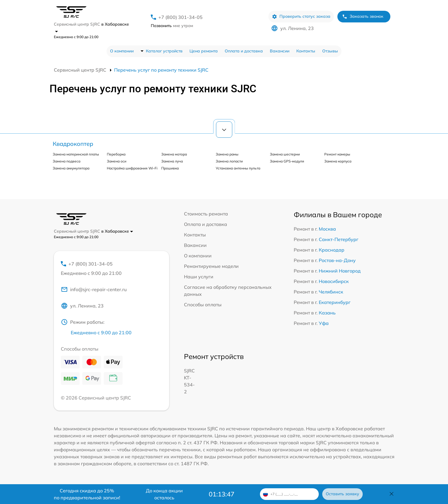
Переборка (116, 154)
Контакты (306, 51)
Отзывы (330, 51)
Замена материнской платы (76, 154)
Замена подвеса (67, 161)
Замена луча (172, 161)
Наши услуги (199, 277)
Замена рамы (227, 154)
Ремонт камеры (337, 154)
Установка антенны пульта (238, 168)
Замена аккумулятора (71, 168)
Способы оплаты (203, 305)
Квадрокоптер (73, 144)
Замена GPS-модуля (287, 161)
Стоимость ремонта (206, 214)
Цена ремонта (204, 51)
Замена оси (117, 161)
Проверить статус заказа (301, 16)
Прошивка (170, 168)
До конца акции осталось (164, 494)
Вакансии (280, 51)
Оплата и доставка (244, 51)
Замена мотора (174, 154)
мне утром (172, 26)
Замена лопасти (229, 161)
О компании (122, 51)
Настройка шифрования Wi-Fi (132, 168)
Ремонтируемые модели (211, 266)
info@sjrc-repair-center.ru (94, 289)
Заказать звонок (363, 16)
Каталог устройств (164, 51)
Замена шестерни (285, 154)
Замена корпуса (338, 161)
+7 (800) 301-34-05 (180, 17)
